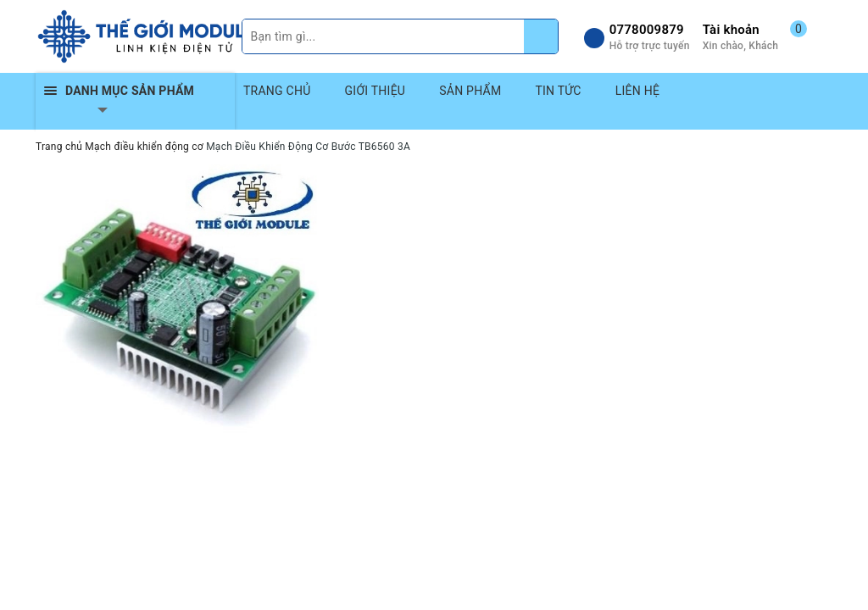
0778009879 (647, 30)
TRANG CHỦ (277, 91)
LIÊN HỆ (637, 91)
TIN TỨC (558, 91)
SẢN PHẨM (470, 91)
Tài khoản (731, 30)
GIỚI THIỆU (376, 91)
